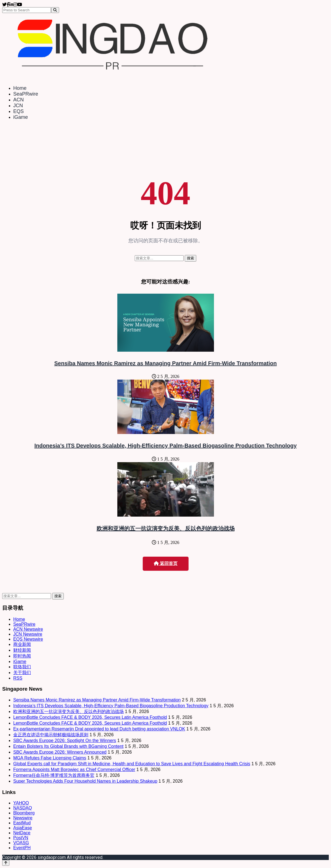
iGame (21, 117)
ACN (18, 100)
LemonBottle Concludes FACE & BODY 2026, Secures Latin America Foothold (90, 717)
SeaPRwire (26, 94)
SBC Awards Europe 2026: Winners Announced (60, 752)
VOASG (21, 843)
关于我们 (22, 673)
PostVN (21, 838)
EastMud (22, 823)
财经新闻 (22, 650)
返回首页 (166, 563)
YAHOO (21, 803)
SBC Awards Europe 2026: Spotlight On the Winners (65, 741)
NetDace (22, 833)
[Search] (55, 10)
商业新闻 (22, 644)
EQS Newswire (28, 639)
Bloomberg (24, 813)
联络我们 (22, 667)
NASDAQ (23, 808)
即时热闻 (22, 656)
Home (20, 88)
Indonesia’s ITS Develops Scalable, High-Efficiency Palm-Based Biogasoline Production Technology (165, 446)
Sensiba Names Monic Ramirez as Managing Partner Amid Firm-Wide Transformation (166, 363)
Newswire (23, 818)
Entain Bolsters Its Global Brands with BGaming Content (68, 746)
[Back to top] (6, 863)
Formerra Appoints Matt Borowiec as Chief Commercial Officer (74, 770)
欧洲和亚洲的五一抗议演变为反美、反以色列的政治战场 (166, 528)
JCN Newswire (28, 634)
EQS (18, 111)
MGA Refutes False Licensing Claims (50, 758)
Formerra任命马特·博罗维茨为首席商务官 (54, 775)
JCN (18, 106)
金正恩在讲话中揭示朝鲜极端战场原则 (51, 735)
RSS (18, 678)
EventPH (22, 848)
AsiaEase (23, 828)
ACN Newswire (28, 629)
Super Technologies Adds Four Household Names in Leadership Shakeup (85, 781)
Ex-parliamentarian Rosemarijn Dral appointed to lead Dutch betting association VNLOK (99, 729)
